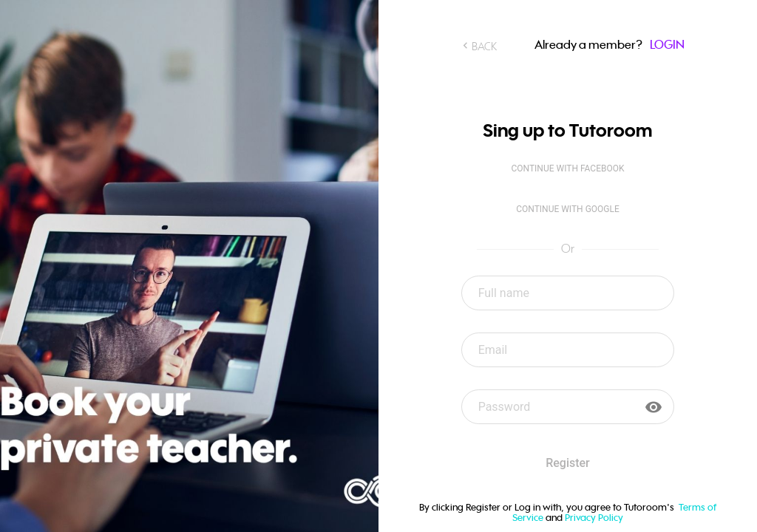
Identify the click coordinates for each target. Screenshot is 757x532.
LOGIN (667, 44)
